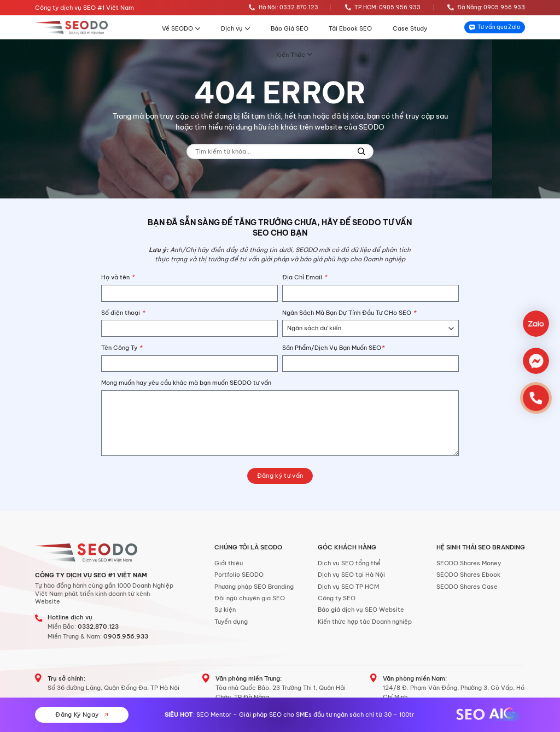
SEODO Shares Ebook (468, 575)
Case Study (410, 28)
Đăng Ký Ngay (81, 715)
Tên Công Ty (122, 348)
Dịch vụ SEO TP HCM (348, 587)
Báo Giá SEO (290, 28)
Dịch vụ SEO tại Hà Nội (351, 575)
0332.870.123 (98, 626)
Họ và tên (118, 277)
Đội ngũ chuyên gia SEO (250, 598)
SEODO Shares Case (467, 587)
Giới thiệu (229, 563)
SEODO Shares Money (469, 563)
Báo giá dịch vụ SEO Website (361, 610)
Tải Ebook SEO (350, 28)
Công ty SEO (337, 598)
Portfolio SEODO (239, 575)
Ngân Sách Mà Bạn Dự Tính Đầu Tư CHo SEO (349, 313)
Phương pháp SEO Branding (254, 587)
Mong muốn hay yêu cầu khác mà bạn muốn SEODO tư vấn (186, 383)
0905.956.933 (126, 636)
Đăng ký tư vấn (280, 476)
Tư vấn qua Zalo (494, 27)
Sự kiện (225, 610)
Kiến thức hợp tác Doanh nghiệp (365, 622)
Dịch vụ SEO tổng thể (349, 563)
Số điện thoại (123, 313)
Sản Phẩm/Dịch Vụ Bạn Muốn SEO (333, 348)
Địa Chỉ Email (305, 277)
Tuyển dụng (231, 622)
